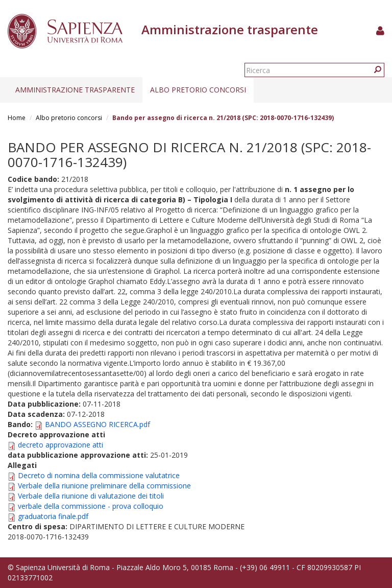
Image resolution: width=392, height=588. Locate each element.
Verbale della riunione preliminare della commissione (104, 486)
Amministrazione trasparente (75, 90)
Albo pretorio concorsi (198, 90)
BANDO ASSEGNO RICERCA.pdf (97, 424)
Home (17, 118)
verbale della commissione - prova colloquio (91, 506)
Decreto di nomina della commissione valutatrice (99, 475)
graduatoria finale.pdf (53, 516)
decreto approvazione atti (60, 445)
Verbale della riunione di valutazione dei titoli (91, 496)
